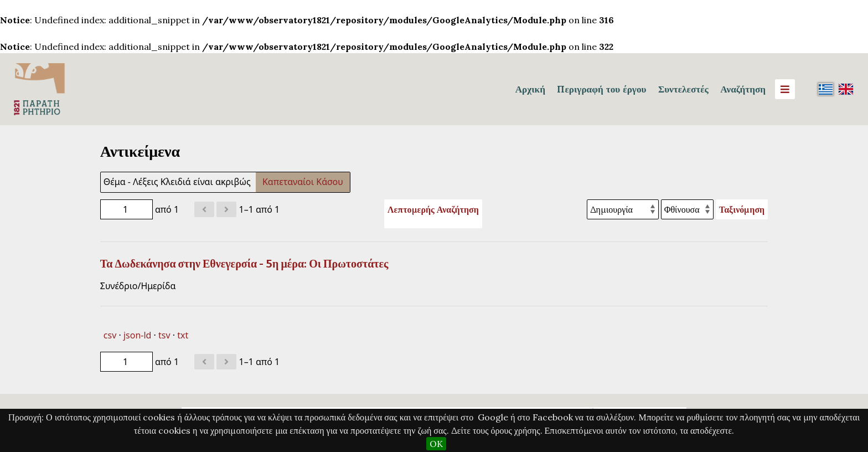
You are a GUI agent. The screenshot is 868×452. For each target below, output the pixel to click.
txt (183, 335)
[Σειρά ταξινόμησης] (687, 209)
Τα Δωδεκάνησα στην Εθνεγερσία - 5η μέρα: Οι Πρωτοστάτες (244, 264)
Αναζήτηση (743, 89)
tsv (164, 335)
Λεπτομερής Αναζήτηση (433, 209)
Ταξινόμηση (742, 209)
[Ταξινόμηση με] (623, 209)
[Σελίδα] (126, 209)
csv (110, 335)
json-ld (137, 335)
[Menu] (785, 89)
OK (436, 444)
